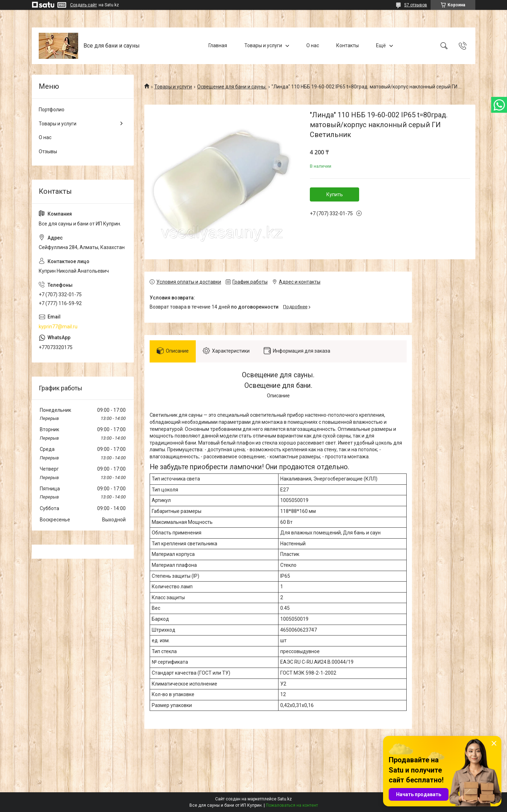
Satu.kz (285, 799)
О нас (313, 45)
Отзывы (48, 151)
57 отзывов (416, 5)
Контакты (348, 45)
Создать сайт (83, 5)
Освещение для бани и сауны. (232, 87)
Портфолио (52, 110)
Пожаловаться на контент (292, 805)
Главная (218, 45)
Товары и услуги (263, 45)
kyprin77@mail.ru (58, 327)
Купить (335, 194)
